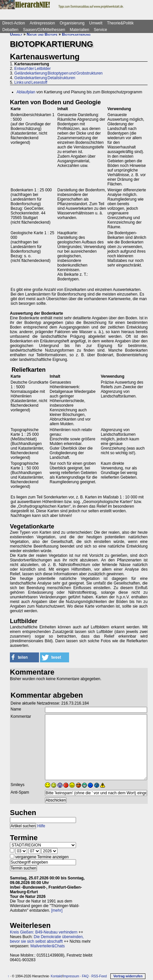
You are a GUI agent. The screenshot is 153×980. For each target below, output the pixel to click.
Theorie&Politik (120, 23)
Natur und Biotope (42, 34)
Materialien (79, 30)
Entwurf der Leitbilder (32, 69)
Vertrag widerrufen (128, 976)
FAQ (85, 976)
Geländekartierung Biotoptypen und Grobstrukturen (58, 73)
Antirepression (42, 23)
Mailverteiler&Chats (48, 946)
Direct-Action (14, 23)
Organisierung (72, 23)
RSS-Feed (99, 976)
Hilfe (41, 826)
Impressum (71, 976)
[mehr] (57, 910)
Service (100, 30)
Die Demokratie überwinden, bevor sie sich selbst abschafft (47, 939)
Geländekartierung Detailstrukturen (45, 78)
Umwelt (96, 23)
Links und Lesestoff (31, 82)
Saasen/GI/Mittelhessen (44, 30)
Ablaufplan (26, 92)
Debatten (10, 30)
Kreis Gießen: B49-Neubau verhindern (44, 932)
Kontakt (57, 976)
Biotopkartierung (76, 34)
